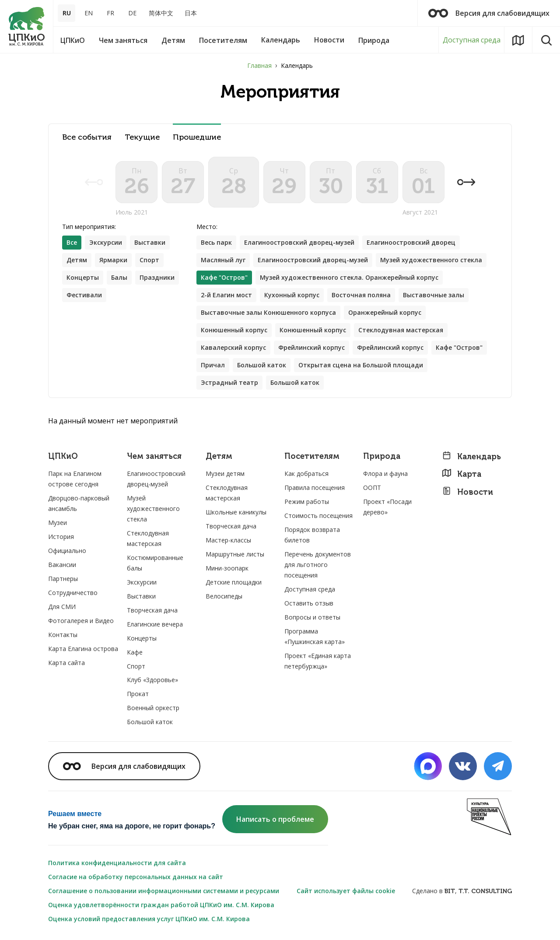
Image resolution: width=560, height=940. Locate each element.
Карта (462, 474)
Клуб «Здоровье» (152, 680)
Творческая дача (152, 610)
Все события (87, 137)
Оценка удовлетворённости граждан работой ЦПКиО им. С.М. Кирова (161, 905)
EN (89, 13)
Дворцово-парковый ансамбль (79, 503)
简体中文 (161, 13)
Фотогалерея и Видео (81, 621)
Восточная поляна (361, 295)
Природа (382, 456)
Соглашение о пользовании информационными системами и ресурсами (164, 891)
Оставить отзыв (309, 603)
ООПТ (372, 488)
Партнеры (63, 579)
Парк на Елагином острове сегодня (75, 479)
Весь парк (216, 242)
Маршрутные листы (235, 554)
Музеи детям (225, 474)
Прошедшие (197, 137)
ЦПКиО (63, 456)
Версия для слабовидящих (489, 13)
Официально (67, 551)
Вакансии (62, 565)
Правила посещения (315, 488)
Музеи (58, 523)
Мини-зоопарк (227, 568)
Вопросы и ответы (312, 617)
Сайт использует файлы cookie (346, 891)
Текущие (142, 137)
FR (110, 13)
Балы (119, 277)
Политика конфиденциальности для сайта (117, 863)
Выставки (150, 242)
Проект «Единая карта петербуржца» (318, 661)
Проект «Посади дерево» (387, 507)
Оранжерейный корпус (385, 312)
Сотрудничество (73, 593)
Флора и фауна (385, 474)
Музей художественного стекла (431, 260)
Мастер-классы (228, 540)
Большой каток (262, 365)
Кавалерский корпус (233, 347)
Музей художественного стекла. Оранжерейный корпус (349, 277)
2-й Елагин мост (226, 295)
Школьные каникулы (236, 512)
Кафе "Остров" (459, 347)
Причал (213, 365)
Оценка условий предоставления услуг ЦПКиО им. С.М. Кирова (149, 919)
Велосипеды (224, 596)
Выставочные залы (434, 295)
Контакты (63, 635)
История (61, 537)
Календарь (471, 456)
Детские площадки (234, 582)
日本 (191, 13)
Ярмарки (113, 260)
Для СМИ (62, 607)
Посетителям (312, 456)
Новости (467, 492)
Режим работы (307, 502)
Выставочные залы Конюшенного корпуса (268, 312)
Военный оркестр (153, 708)
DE (132, 13)
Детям (77, 260)
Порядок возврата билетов (312, 535)
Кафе (135, 652)
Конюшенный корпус (234, 330)
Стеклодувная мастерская (401, 330)
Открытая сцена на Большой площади (361, 365)
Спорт (149, 260)
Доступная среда (472, 40)
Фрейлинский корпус (311, 347)
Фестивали (84, 295)
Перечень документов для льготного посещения (318, 565)
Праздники (157, 277)
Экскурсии (106, 242)
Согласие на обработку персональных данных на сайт (136, 877)
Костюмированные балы (155, 563)
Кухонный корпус (292, 295)
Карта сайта (66, 663)
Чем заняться (154, 456)
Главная (259, 65)
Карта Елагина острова (83, 649)
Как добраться (306, 474)
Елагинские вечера (155, 624)
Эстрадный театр (229, 382)
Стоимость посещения (318, 516)
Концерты (83, 277)
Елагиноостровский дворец (411, 242)
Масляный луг (223, 260)
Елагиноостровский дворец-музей (299, 242)
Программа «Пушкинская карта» (315, 636)
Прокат (138, 694)
